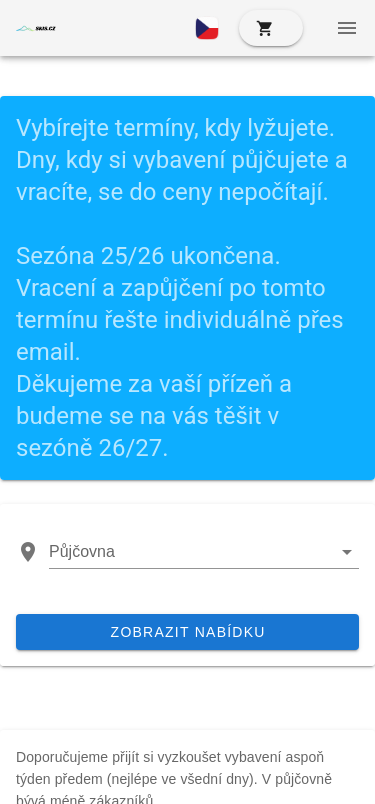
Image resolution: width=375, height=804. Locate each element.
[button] (207, 28)
